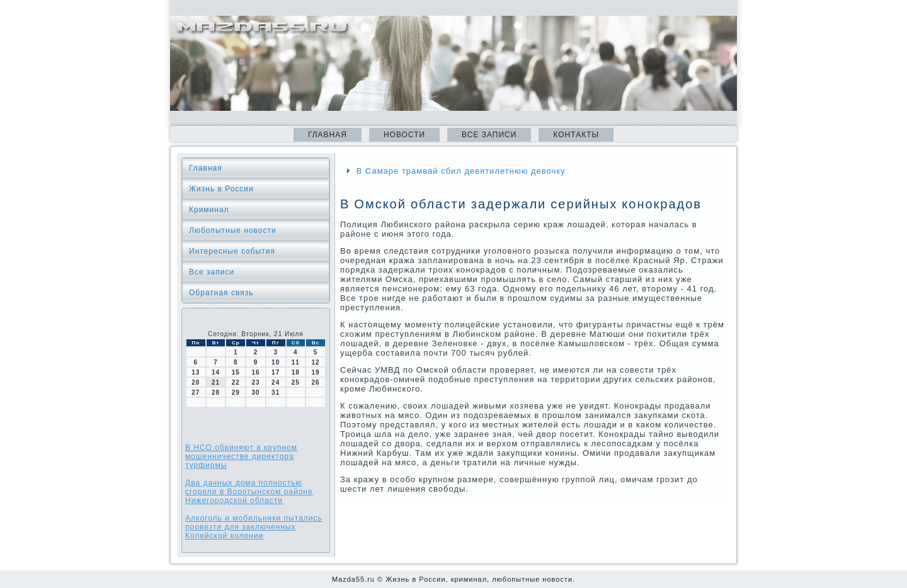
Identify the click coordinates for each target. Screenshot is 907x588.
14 (216, 372)
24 (276, 382)
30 (255, 393)
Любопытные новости (233, 230)
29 (236, 393)
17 (276, 372)
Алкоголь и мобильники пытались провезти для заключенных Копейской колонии (254, 527)
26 (316, 382)
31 (276, 393)
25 (296, 382)
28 (216, 393)
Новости (404, 135)
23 (255, 382)
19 (316, 372)
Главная (328, 135)
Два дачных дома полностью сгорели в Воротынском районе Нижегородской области (249, 492)
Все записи (489, 135)
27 (196, 393)
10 (276, 362)
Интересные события (232, 251)
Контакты (576, 135)
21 (216, 382)
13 (196, 372)
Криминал (209, 210)
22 (236, 382)
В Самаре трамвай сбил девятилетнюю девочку (461, 171)
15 (236, 372)
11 (296, 362)
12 (316, 362)
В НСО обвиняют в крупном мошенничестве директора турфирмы (241, 456)
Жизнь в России (221, 189)
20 (196, 382)
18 (296, 372)
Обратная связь (221, 293)
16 (255, 372)
